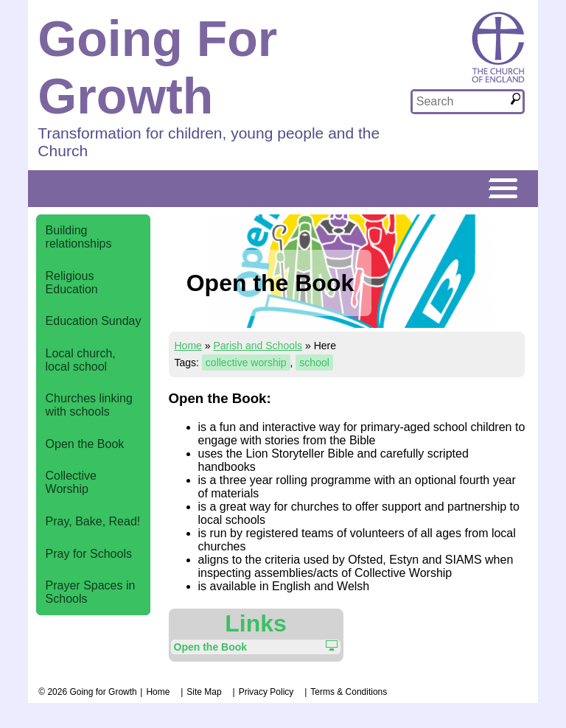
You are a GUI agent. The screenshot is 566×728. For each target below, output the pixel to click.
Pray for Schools (89, 554)
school (314, 363)
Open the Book (85, 444)
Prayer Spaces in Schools (91, 592)
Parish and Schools (258, 346)
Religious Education (72, 283)
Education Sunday (94, 321)
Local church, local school (81, 360)
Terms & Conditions (349, 692)
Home (188, 346)
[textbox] (461, 102)
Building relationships (79, 237)
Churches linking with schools (89, 405)
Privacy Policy (266, 692)
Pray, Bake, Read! (93, 521)
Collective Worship (71, 482)
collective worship (246, 363)
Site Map (204, 692)
